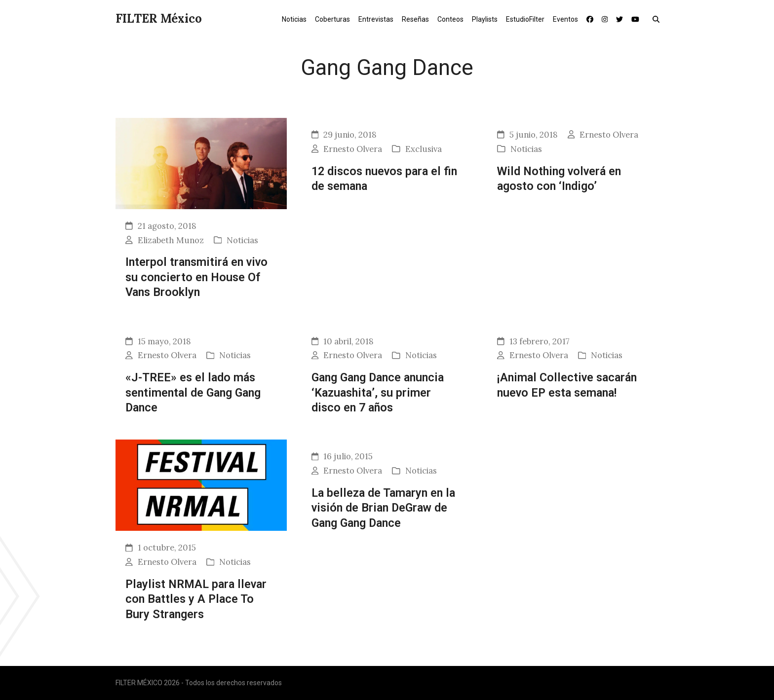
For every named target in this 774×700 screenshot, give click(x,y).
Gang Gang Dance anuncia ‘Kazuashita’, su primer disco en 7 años (378, 392)
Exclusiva (424, 149)
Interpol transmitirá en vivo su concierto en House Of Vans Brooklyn (196, 277)
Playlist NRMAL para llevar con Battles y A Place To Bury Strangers (196, 599)
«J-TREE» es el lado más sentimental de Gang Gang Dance (193, 392)
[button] (658, 19)
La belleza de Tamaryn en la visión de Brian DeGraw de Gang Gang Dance (383, 508)
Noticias (242, 240)
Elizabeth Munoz (171, 240)
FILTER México (159, 18)
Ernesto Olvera (353, 149)
